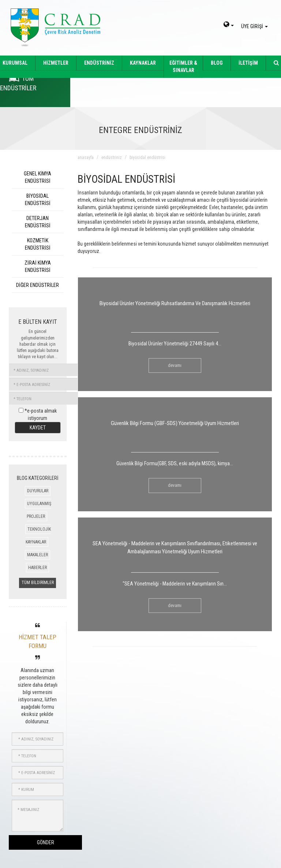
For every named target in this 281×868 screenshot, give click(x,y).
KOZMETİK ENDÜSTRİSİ (38, 244)
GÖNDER (46, 842)
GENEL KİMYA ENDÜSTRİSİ (38, 177)
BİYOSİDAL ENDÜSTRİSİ (38, 200)
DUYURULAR (38, 491)
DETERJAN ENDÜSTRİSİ (38, 222)
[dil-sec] (229, 25)
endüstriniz (112, 158)
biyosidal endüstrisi (147, 158)
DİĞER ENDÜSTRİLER (38, 285)
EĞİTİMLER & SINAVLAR (183, 67)
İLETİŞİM (248, 63)
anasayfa (86, 158)
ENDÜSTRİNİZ (99, 63)
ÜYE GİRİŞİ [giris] (256, 26)
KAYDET (38, 428)
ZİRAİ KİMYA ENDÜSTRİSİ (38, 266)
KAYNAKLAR (143, 63)
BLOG (217, 63)
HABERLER (38, 568)
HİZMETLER (56, 63)
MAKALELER (38, 555)
